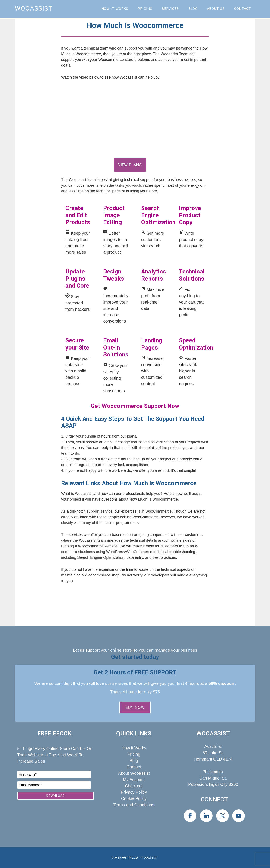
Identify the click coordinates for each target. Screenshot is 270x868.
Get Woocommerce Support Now (135, 406)
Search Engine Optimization (158, 215)
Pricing (134, 754)
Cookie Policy (134, 798)
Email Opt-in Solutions (116, 347)
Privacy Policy (134, 792)
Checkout (134, 786)
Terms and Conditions (134, 805)
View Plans (130, 165)
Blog (134, 761)
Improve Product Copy (190, 215)
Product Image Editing (114, 215)
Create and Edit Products (78, 215)
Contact (134, 767)
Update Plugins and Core (77, 279)
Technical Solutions (192, 275)
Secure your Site (77, 344)
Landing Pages (152, 344)
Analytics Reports (154, 275)
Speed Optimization (196, 344)
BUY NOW (135, 707)
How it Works (134, 748)
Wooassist (34, 8)
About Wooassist (134, 773)
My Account (134, 780)
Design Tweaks (113, 275)
